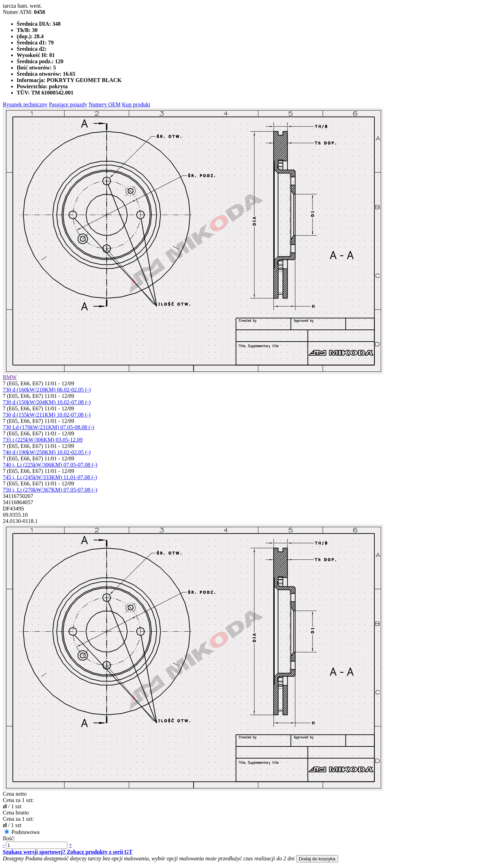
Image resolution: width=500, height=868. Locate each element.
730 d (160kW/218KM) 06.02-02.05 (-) (47, 390)
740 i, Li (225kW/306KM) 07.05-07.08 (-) (50, 465)
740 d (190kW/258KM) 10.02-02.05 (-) (47, 452)
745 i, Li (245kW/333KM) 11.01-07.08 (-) (50, 477)
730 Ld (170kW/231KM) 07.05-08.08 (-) (48, 427)
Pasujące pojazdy (68, 104)
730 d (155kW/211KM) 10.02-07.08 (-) (47, 415)
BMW (10, 377)
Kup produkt (136, 104)
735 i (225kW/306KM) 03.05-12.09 (43, 440)
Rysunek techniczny (25, 104)
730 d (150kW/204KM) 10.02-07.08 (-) (47, 402)
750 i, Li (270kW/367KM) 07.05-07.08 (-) (50, 490)
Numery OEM (105, 104)
